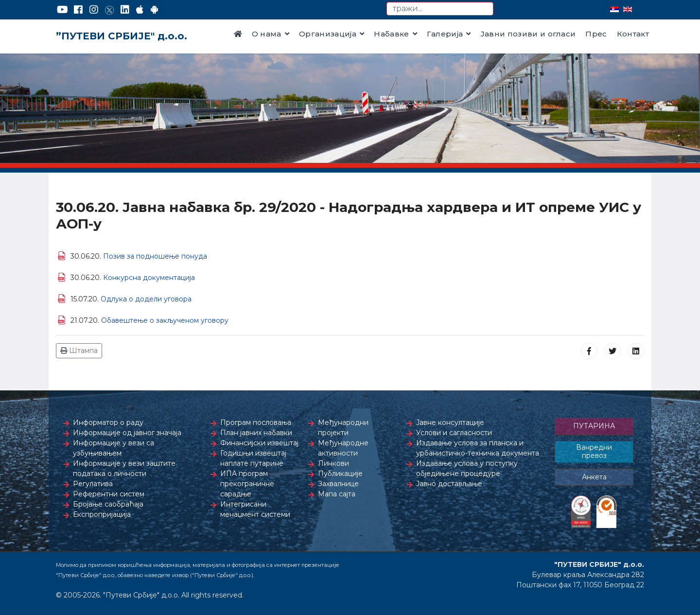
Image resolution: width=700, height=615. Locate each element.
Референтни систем (109, 494)
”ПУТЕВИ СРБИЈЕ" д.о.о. (122, 36)
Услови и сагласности (454, 433)
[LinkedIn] (125, 10)
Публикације (340, 474)
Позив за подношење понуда (155, 256)
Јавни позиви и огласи (528, 34)
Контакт (633, 34)
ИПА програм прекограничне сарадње (247, 484)
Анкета (594, 477)
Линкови (333, 463)
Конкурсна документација (149, 278)
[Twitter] (109, 10)
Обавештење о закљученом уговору (165, 320)
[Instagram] (94, 10)
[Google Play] (155, 10)
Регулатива (93, 484)
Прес (596, 34)
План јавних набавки (256, 433)
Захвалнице (338, 484)
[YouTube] (62, 10)
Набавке (391, 34)
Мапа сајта (337, 494)
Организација (328, 34)
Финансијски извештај (259, 443)
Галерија (445, 34)
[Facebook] (78, 10)
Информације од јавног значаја (127, 433)
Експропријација (102, 514)
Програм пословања (256, 422)
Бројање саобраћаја (108, 504)
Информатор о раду (108, 422)
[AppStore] (140, 10)
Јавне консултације (450, 422)
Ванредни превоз (594, 452)
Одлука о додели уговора (146, 299)
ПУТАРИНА (594, 426)
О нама (267, 34)
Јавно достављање (449, 484)
